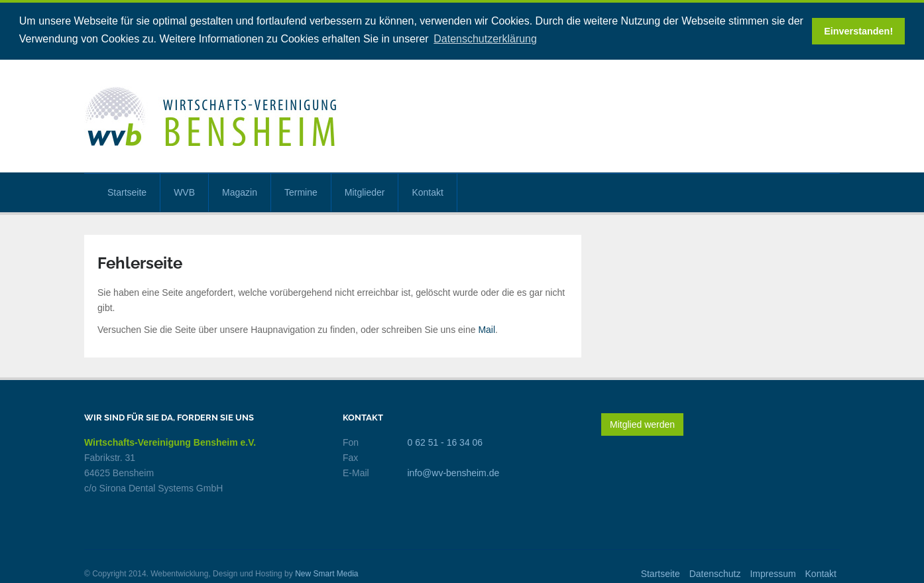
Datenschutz (715, 573)
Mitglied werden (642, 424)
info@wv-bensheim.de (454, 472)
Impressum (773, 573)
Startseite (127, 192)
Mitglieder (365, 192)
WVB (184, 192)
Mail (487, 329)
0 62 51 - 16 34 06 (445, 442)
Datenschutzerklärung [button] (485, 39)
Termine (301, 192)
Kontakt (427, 192)
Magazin (240, 192)
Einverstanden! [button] (858, 31)
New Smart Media (326, 573)
